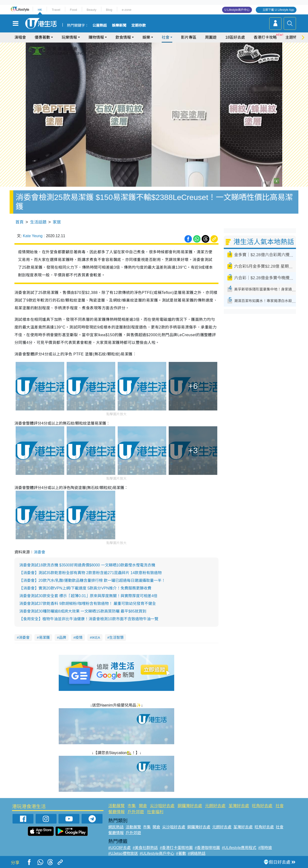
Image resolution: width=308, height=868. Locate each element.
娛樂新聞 (119, 25)
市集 (132, 806)
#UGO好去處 (119, 848)
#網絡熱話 (197, 853)
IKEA (96, 637)
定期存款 (139, 25)
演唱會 (20, 37)
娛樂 (146, 37)
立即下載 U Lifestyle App (278, 10)
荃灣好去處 (239, 806)
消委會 (39, 552)
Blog (109, 10)
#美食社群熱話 (145, 848)
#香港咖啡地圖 (207, 848)
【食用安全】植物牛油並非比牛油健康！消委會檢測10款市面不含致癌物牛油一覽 (89, 619)
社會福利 (155, 812)
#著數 (181, 853)
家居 (57, 222)
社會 (166, 37)
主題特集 (293, 37)
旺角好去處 (262, 806)
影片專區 (189, 37)
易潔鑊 (44, 637)
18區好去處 (235, 37)
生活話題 (38, 222)
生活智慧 (116, 637)
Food (73, 10)
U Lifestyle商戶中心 (237, 10)
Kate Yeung (33, 236)
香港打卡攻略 (265, 37)
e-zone (127, 10)
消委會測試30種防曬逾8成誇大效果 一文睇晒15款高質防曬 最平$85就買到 (83, 611)
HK (40, 10)
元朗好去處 (215, 806)
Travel (56, 10)
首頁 (19, 222)
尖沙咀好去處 (162, 806)
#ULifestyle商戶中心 (157, 853)
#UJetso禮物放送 (123, 853)
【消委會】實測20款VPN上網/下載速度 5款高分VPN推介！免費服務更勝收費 (85, 588)
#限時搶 (265, 848)
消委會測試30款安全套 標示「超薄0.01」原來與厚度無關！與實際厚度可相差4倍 (88, 596)
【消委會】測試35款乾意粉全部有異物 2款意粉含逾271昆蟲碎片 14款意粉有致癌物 (90, 573)
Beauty (91, 10)
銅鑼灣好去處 (190, 806)
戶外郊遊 (136, 812)
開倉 (143, 806)
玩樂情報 (69, 37)
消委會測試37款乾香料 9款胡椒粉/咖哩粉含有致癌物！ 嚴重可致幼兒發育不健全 (88, 604)
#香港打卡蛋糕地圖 (176, 848)
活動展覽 (116, 806)
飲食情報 (123, 37)
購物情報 (96, 37)
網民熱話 (116, 827)
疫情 (79, 637)
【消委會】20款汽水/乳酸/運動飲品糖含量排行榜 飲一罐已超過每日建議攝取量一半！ (92, 580)
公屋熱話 (100, 25)
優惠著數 (42, 37)
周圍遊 (211, 37)
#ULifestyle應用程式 (239, 848)
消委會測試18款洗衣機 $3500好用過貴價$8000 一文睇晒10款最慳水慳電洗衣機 (87, 565)
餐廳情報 (116, 812)
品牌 (63, 637)
